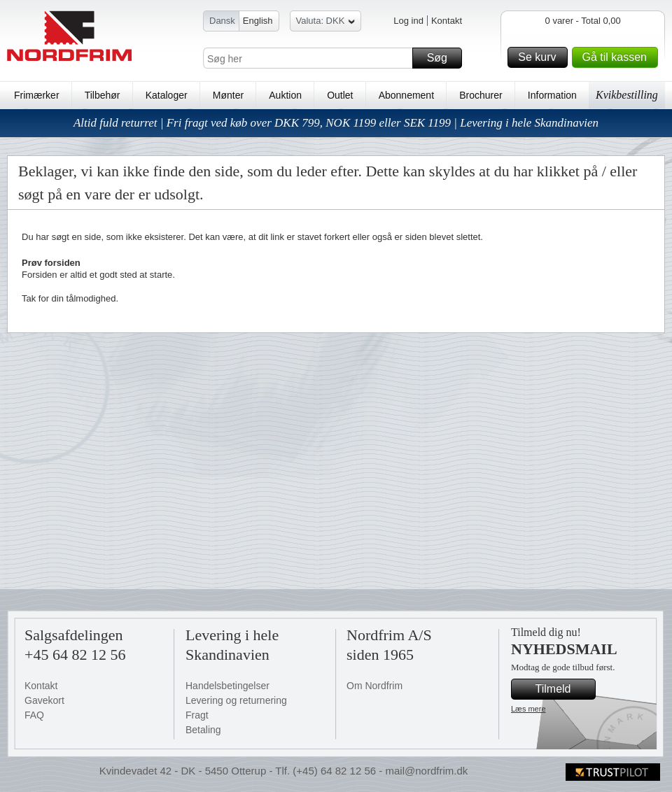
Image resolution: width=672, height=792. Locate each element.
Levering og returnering (236, 700)
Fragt (197, 715)
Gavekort (44, 700)
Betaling (203, 730)
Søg (442, 58)
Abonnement (406, 95)
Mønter (228, 95)
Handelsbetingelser (227, 686)
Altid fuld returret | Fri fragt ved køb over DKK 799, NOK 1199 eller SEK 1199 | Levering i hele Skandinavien (336, 123)
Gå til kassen (618, 57)
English (258, 21)
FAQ (34, 715)
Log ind (408, 21)
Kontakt (447, 21)
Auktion (285, 95)
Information (552, 95)
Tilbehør (103, 95)
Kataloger (167, 95)
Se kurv (540, 57)
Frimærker (37, 95)
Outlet (340, 95)
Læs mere (528, 709)
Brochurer (481, 95)
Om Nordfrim (374, 686)
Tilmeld (563, 689)
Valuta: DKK (326, 23)
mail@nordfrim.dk (426, 771)
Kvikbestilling (627, 95)
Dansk (222, 21)
